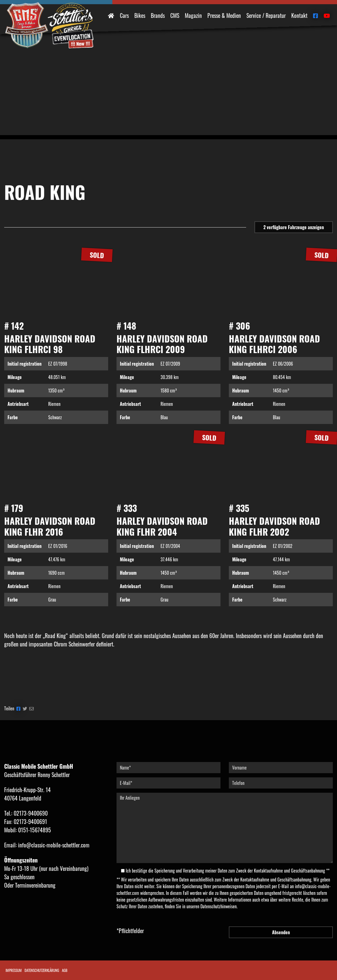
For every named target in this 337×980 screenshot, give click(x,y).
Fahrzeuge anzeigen (294, 227)
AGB (65, 970)
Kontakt (299, 15)
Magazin (193, 15)
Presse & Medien (224, 15)
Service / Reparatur (266, 15)
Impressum (14, 970)
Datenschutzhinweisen (219, 906)
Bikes (140, 15)
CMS (175, 15)
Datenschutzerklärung (42, 970)
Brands (158, 15)
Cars (124, 15)
